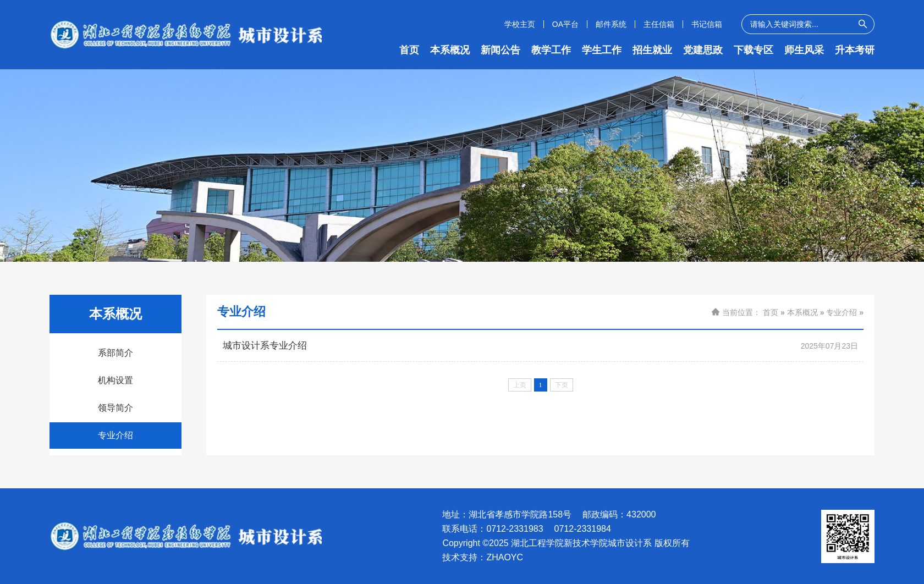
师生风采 (804, 50)
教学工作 (551, 50)
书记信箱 (707, 24)
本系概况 (450, 50)
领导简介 (116, 408)
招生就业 (652, 50)
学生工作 (602, 50)
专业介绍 (116, 435)
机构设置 (116, 380)
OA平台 (565, 24)
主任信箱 (659, 24)
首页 (409, 50)
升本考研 (855, 50)
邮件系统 (611, 24)
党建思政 (703, 50)
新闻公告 (501, 50)
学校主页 (520, 24)
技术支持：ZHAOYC (483, 558)
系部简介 (116, 353)
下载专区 (754, 50)
